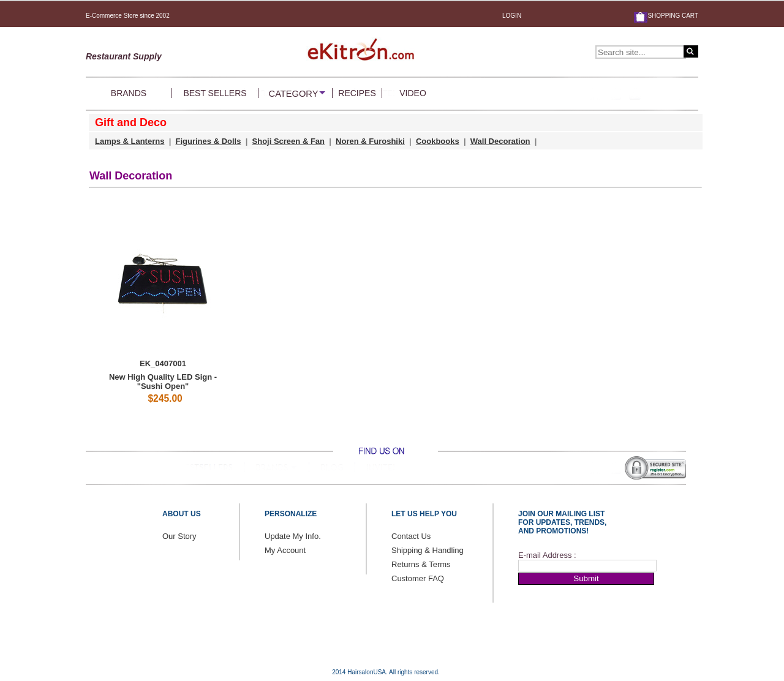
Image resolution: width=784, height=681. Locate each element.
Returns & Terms (421, 564)
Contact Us (411, 536)
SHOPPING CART (673, 16)
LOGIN (512, 16)
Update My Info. (293, 536)
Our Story (179, 536)
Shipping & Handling (428, 550)
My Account (285, 550)
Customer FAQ (418, 578)
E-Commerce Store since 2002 (128, 16)
